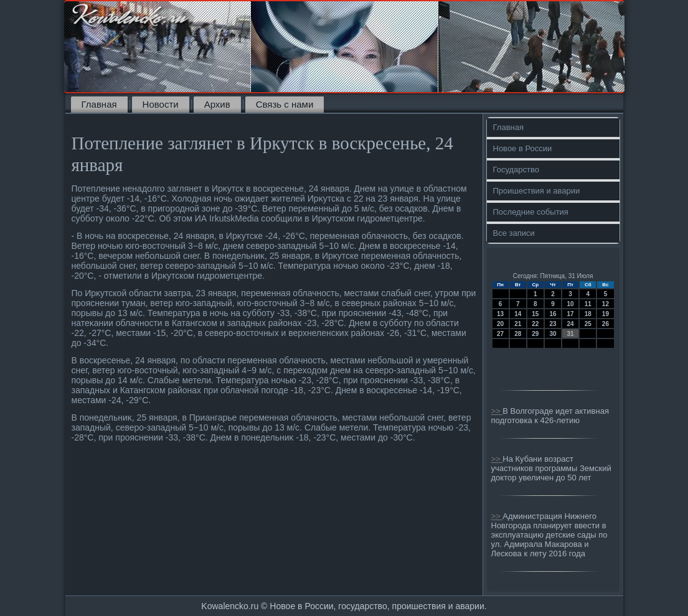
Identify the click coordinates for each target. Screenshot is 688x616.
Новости (161, 104)
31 (571, 334)
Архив (217, 104)
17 (571, 314)
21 (518, 324)
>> (497, 411)
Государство (516, 170)
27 (500, 334)
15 (535, 314)
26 (606, 324)
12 (606, 304)
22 (535, 324)
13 (500, 314)
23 (553, 324)
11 (588, 304)
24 (571, 324)
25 (588, 324)
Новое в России (523, 148)
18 (588, 314)
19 (606, 314)
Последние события (531, 212)
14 (518, 314)
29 (535, 334)
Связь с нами (285, 104)
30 (553, 334)
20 (500, 324)
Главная (99, 104)
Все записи (514, 233)
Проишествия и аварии (537, 191)
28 (518, 334)
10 (571, 304)
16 (553, 314)
